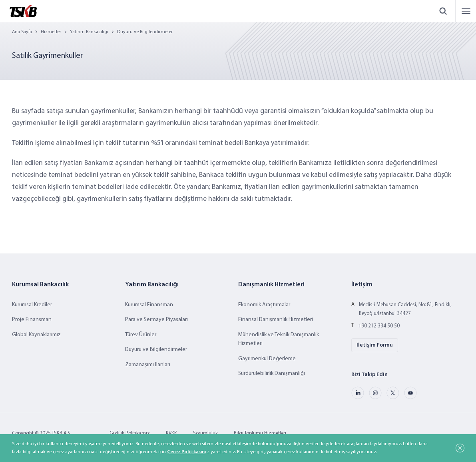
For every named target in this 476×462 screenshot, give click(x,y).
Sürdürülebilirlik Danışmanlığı (272, 374)
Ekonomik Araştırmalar (264, 305)
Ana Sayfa (22, 32)
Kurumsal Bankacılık (40, 285)
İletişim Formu (375, 345)
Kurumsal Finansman (149, 305)
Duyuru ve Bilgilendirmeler (145, 32)
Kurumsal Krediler (32, 305)
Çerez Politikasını (186, 452)
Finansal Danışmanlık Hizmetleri (276, 320)
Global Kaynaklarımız (36, 335)
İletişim (362, 285)
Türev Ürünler (141, 335)
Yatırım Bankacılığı (89, 32)
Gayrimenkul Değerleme (267, 359)
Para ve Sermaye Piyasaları (156, 320)
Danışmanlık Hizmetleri (271, 285)
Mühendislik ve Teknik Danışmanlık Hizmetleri (279, 339)
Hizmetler (51, 32)
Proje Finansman (32, 320)
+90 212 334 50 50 (379, 326)
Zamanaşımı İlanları (148, 365)
